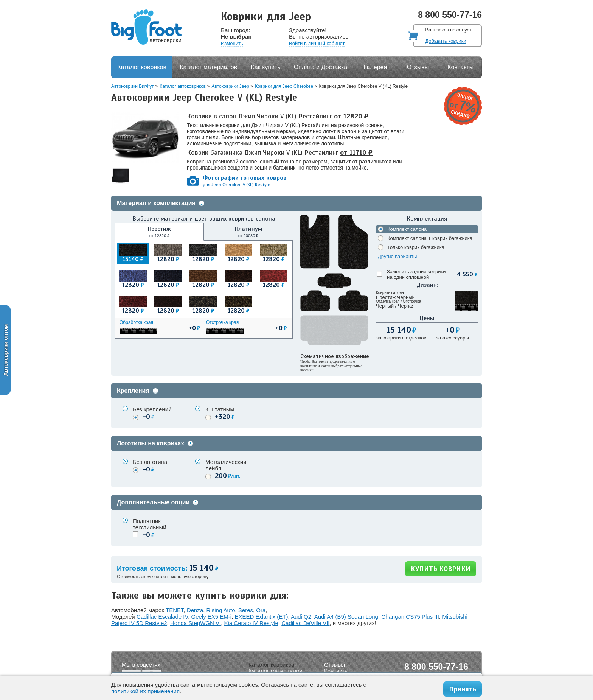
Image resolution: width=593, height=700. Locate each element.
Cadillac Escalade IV (162, 617)
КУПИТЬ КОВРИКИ (441, 569)
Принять (463, 689)
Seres (246, 610)
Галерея (375, 67)
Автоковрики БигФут (133, 86)
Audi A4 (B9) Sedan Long (346, 617)
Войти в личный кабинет (317, 43)
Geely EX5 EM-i (211, 617)
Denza (195, 610)
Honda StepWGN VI (196, 623)
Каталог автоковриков (183, 86)
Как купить (266, 67)
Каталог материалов (208, 67)
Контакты (460, 67)
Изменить (232, 43)
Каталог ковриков (142, 67)
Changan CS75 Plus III (410, 617)
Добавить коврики (446, 41)
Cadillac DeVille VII (305, 623)
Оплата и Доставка (321, 67)
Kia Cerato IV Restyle (251, 623)
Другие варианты (397, 256)
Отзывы (418, 67)
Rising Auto (221, 610)
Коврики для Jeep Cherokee (284, 86)
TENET (175, 610)
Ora (261, 610)
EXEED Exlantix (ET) (262, 617)
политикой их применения (145, 691)
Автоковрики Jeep (231, 86)
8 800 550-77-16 (450, 15)
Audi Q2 (301, 617)
